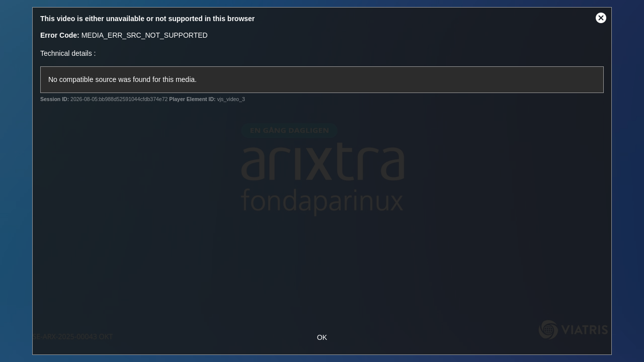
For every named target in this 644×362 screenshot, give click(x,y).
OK (322, 337)
